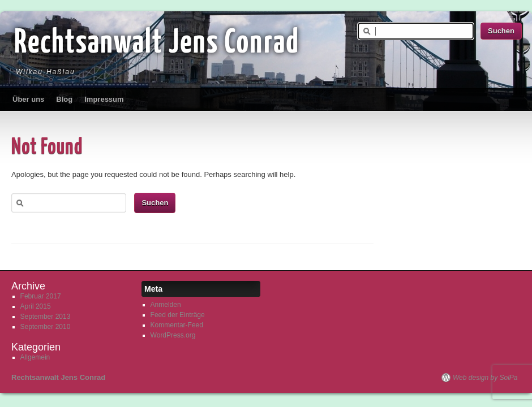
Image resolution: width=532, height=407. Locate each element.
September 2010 (46, 327)
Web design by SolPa (485, 378)
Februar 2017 (41, 296)
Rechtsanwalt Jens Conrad (157, 44)
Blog (64, 99)
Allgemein (35, 357)
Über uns (28, 99)
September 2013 (46, 317)
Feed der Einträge (178, 315)
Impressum (104, 99)
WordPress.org (173, 335)
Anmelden (166, 305)
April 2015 (36, 306)
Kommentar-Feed (177, 325)
